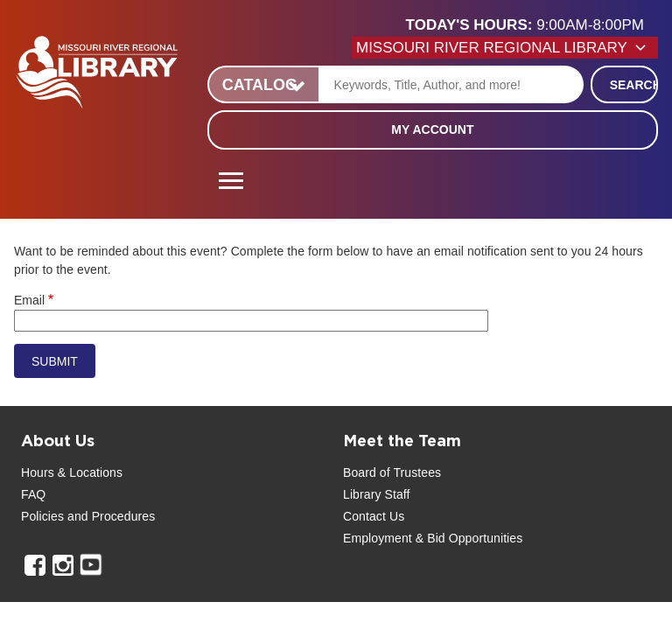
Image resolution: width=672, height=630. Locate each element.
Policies (42, 516)
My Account (432, 129)
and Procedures (109, 516)
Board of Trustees (392, 472)
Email (29, 300)
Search (634, 85)
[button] (532, 25)
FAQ (33, 494)
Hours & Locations (72, 472)
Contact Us (374, 516)
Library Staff (377, 494)
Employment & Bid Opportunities (433, 538)
